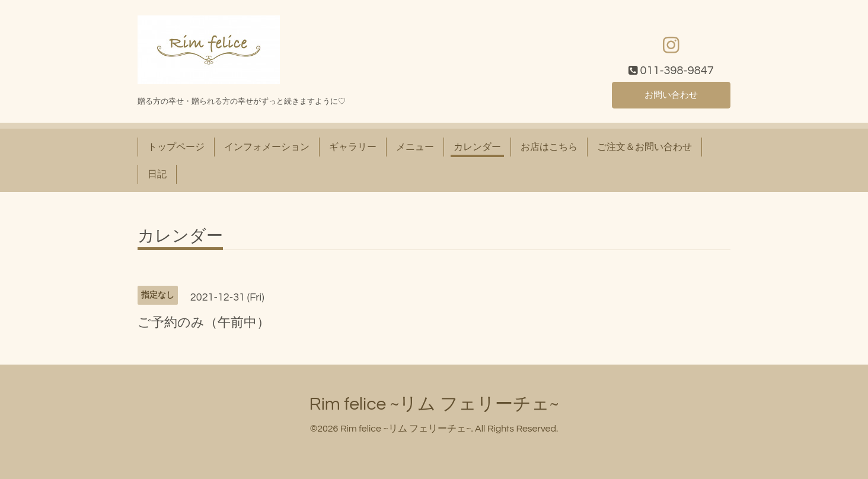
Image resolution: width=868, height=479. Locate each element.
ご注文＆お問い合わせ (644, 147)
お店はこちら (549, 147)
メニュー (415, 147)
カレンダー (477, 147)
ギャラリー (353, 147)
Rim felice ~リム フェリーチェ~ (434, 404)
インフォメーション (267, 147)
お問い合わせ (671, 95)
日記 (157, 174)
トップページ (176, 147)
